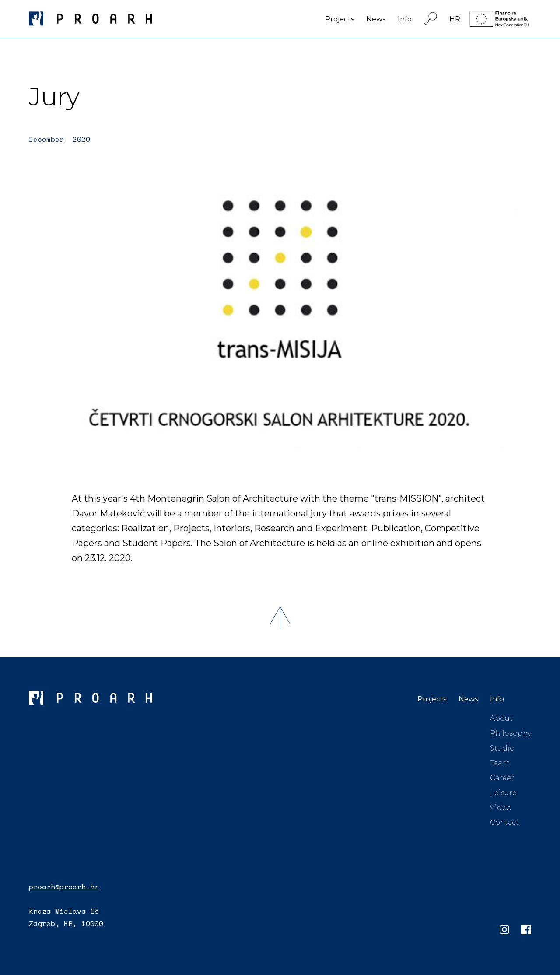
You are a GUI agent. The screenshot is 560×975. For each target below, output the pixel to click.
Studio (502, 748)
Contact (504, 822)
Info (405, 19)
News (376, 19)
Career (502, 778)
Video (501, 808)
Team (500, 763)
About (501, 718)
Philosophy (511, 733)
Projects (339, 19)
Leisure (503, 793)
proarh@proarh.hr (64, 887)
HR (455, 19)
